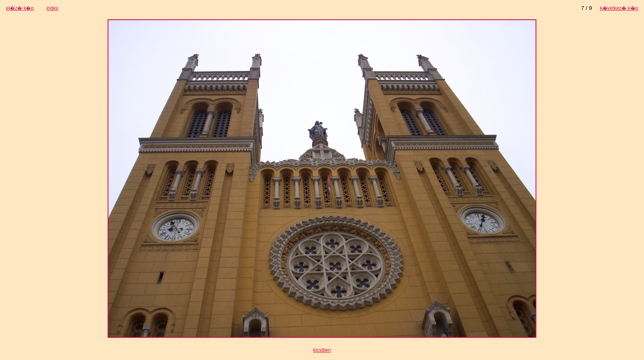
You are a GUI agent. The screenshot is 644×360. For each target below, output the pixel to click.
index (52, 8)
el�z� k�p (20, 8)
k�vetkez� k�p (619, 8)
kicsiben (322, 350)
